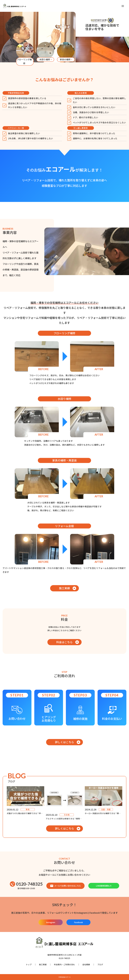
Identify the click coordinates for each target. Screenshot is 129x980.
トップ (29, 965)
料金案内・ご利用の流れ (64, 965)
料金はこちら (64, 642)
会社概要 (86, 965)
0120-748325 (26, 884)
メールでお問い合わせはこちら (65, 886)
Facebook (78, 922)
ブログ (100, 965)
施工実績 (64, 588)
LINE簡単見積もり (104, 886)
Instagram (51, 922)
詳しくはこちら (64, 742)
